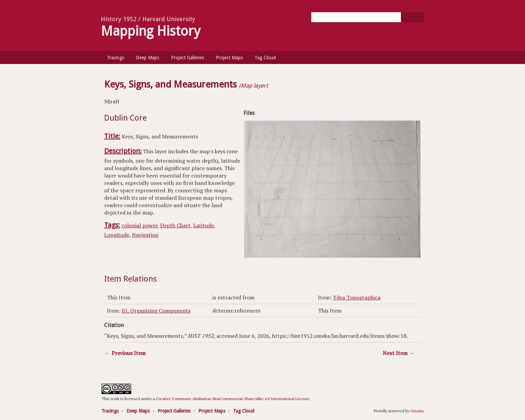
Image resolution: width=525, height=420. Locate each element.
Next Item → (399, 353)
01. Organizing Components (156, 311)
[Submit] (413, 17)
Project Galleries (187, 58)
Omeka (417, 411)
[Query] (368, 17)
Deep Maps (148, 58)
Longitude (117, 235)
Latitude (203, 225)
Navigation (145, 235)
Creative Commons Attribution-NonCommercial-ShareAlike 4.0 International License (233, 399)
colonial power (139, 225)
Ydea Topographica (357, 297)
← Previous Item (125, 353)
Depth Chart (175, 225)
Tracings (115, 58)
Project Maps (229, 58)
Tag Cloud (265, 58)
